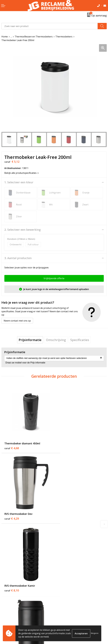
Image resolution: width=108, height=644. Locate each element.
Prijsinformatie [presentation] (30, 340)
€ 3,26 (64, 511)
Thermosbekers (64, 37)
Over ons (60, 569)
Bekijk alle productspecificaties (21, 173)
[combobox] (50, 26)
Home (5, 37)
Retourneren (8, 621)
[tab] (30, 340)
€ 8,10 (12, 507)
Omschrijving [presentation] (56, 340)
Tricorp (59, 573)
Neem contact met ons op (17, 321)
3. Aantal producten (18, 258)
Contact (5, 617)
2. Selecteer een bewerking (22, 230)
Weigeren (95, 633)
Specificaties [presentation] (80, 340)
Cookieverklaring (64, 621)
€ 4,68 (12, 442)
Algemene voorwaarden (68, 617)
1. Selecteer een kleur (19, 182)
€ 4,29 (64, 442)
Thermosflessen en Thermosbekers (34, 37)
